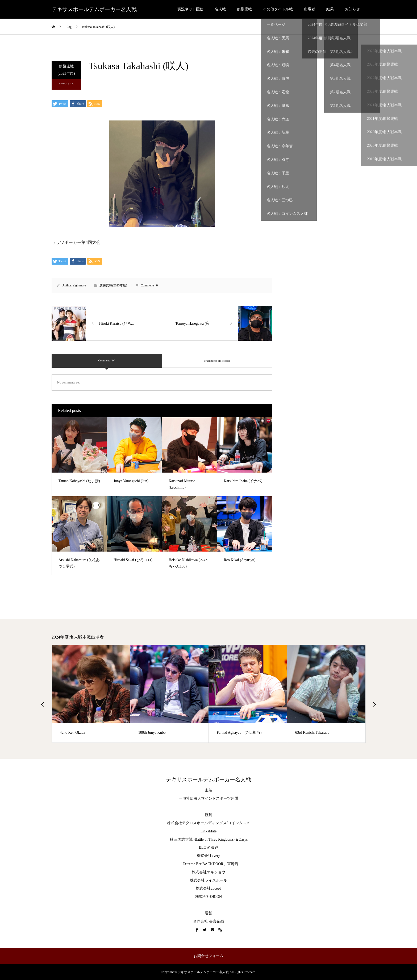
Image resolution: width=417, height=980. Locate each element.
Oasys (243, 839)
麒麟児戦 (244, 9)
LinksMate (209, 831)
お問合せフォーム (208, 956)
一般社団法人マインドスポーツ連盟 (208, 798)
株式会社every (208, 856)
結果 (330, 9)
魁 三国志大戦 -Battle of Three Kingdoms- (202, 839)
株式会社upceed (208, 888)
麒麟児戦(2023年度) (66, 70)
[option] (91, 694)
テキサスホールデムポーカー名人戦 (94, 9)
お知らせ (352, 9)
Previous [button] (43, 704)
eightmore (79, 285)
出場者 (310, 9)
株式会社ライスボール (208, 880)
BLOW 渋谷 (208, 847)
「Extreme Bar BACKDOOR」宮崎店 (208, 864)
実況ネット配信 (190, 9)
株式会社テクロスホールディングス (197, 823)
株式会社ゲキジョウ (208, 872)
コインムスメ (239, 823)
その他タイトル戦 (278, 9)
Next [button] (374, 704)
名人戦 (220, 9)
